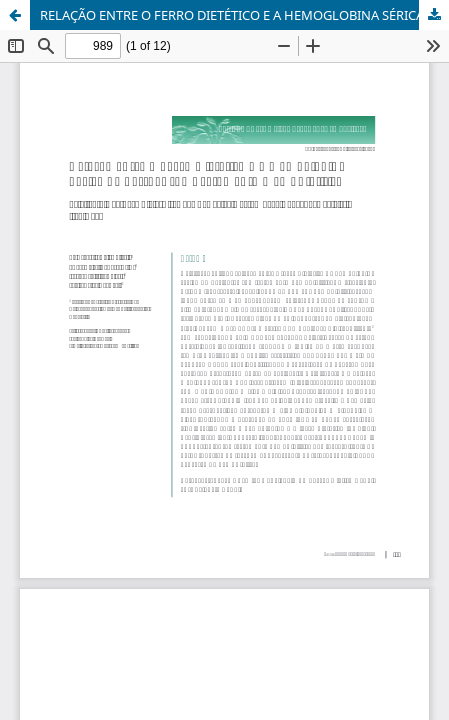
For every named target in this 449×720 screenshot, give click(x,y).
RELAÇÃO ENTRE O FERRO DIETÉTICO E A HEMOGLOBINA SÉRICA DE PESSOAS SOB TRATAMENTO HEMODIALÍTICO (244, 15)
